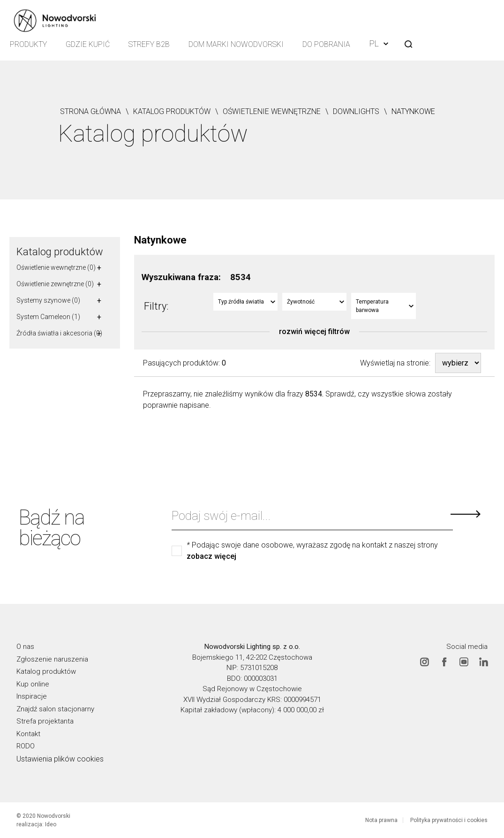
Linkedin (483, 662)
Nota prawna (381, 820)
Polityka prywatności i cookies (449, 820)
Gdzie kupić (88, 44)
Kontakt (28, 734)
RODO (26, 746)
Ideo (51, 824)
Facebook (444, 662)
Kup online (33, 684)
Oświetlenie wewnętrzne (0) (56, 267)
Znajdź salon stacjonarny (55, 709)
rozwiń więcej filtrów (314, 332)
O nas (25, 647)
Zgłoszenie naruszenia (52, 659)
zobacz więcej (211, 556)
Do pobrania (326, 44)
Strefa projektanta (45, 721)
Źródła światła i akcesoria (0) (59, 333)
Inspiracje (32, 696)
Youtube (464, 662)
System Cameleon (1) (48, 317)
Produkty (28, 44)
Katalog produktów (60, 252)
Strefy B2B (149, 44)
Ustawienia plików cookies (60, 759)
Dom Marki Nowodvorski (236, 44)
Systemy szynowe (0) (48, 300)
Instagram (424, 662)
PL (379, 43)
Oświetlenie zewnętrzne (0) (55, 284)
